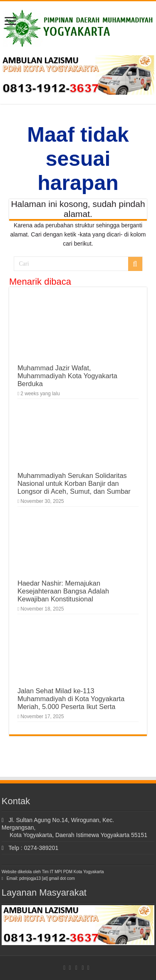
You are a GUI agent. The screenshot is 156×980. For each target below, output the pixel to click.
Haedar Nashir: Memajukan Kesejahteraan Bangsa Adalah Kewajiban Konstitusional (63, 591)
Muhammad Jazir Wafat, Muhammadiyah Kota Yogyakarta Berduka (67, 376)
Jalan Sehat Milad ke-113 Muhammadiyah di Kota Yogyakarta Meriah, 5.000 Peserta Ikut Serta (71, 699)
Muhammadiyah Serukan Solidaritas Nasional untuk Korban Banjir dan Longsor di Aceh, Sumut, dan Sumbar (74, 483)
